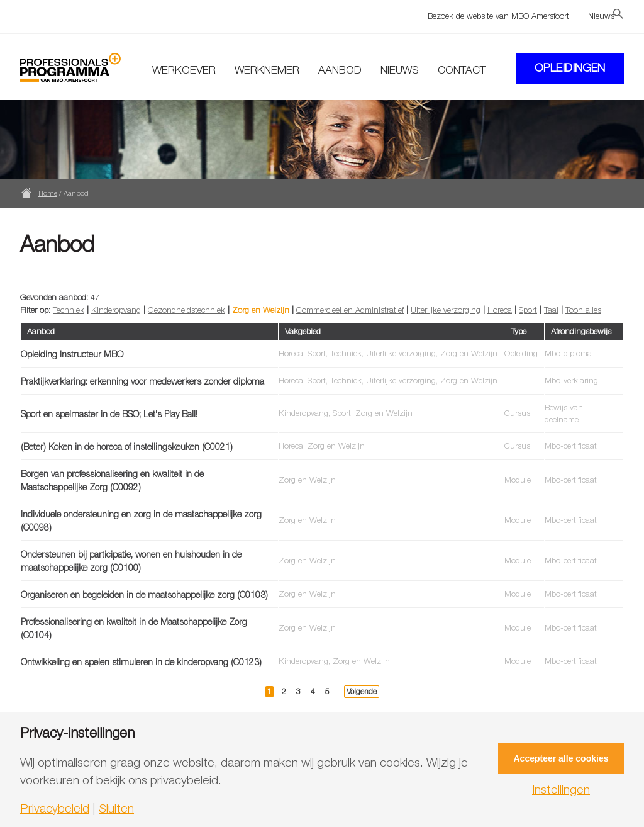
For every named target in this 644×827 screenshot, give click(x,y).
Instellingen (561, 790)
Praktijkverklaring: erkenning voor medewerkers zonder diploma (142, 381)
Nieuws (601, 16)
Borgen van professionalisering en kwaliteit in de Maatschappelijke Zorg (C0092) (112, 480)
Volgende (362, 691)
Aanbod (340, 70)
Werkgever (184, 70)
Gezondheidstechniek (186, 310)
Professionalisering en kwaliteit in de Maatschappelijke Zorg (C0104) (134, 628)
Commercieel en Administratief (350, 310)
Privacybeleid (55, 808)
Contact (462, 70)
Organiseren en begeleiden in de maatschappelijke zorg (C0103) (144, 594)
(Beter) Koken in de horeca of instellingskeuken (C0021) (127, 447)
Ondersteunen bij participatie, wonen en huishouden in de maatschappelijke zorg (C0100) (131, 561)
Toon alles (583, 310)
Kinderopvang (116, 310)
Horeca (500, 310)
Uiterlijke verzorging (446, 310)
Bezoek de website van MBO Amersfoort (498, 16)
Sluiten (116, 808)
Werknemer (267, 70)
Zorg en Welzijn (261, 310)
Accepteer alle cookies (561, 758)
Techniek (69, 310)
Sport (528, 310)
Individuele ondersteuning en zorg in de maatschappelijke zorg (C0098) (141, 520)
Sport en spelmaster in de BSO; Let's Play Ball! (109, 414)
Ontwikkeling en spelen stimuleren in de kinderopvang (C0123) (141, 662)
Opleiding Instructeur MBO (72, 354)
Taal (551, 310)
